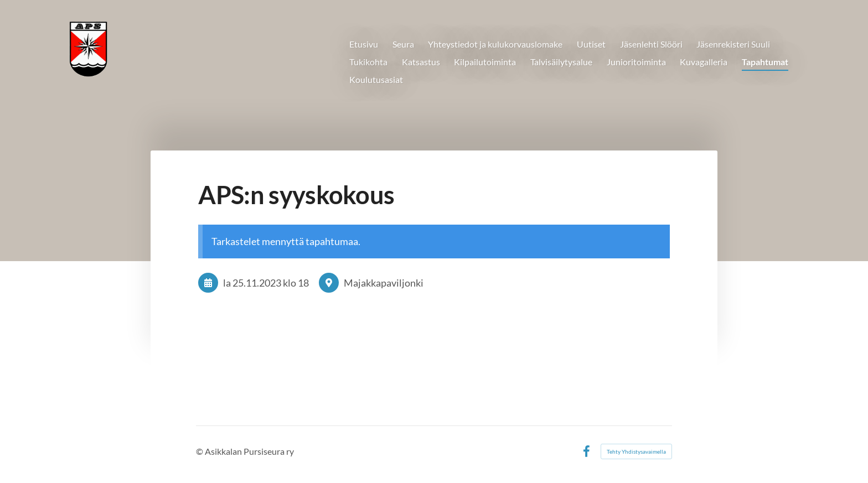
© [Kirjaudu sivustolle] (200, 451)
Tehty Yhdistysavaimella (636, 451)
